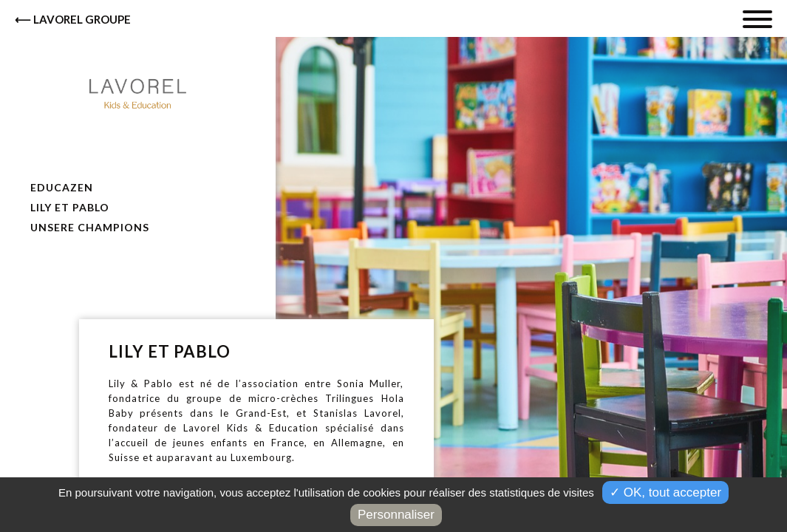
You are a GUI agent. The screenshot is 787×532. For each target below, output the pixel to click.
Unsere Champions (88, 227)
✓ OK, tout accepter (665, 492)
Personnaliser (396, 515)
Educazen (60, 187)
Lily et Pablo (68, 207)
